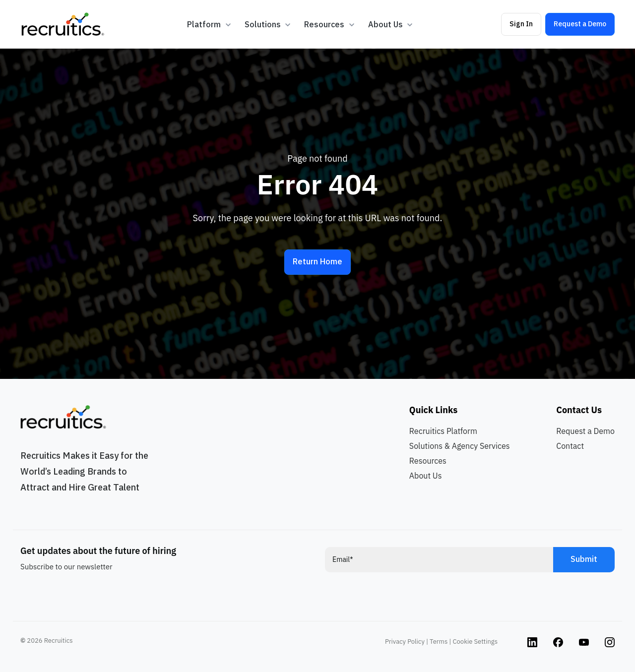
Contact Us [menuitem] (579, 410)
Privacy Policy (405, 641)
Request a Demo (580, 24)
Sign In (521, 24)
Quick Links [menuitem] (433, 410)
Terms (439, 641)
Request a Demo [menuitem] (585, 431)
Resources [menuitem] (428, 461)
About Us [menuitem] (426, 476)
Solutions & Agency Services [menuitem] (460, 446)
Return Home (317, 261)
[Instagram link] (532, 641)
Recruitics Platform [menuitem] (443, 431)
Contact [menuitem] (570, 446)
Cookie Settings (475, 641)
